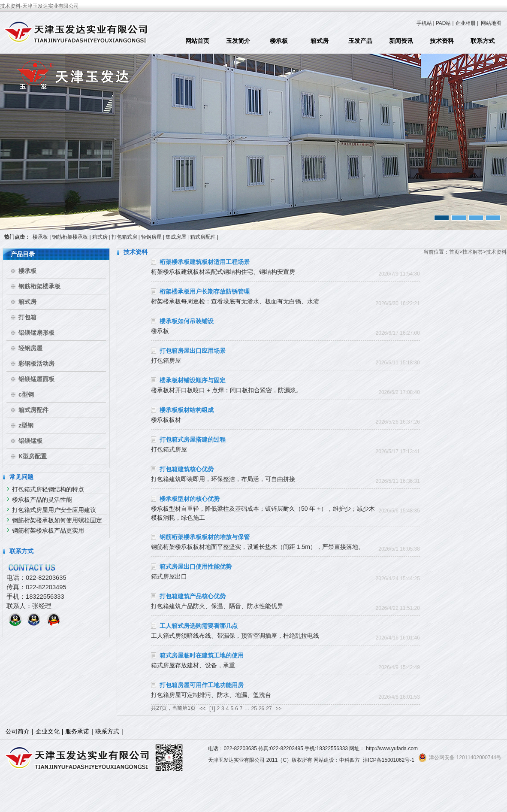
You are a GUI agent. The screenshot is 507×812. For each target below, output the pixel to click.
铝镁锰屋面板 (36, 379)
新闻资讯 (401, 41)
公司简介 (18, 731)
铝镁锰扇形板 (36, 333)
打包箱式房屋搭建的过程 (193, 439)
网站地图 (491, 23)
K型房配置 (33, 456)
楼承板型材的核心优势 (190, 499)
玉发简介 (238, 41)
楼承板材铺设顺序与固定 (193, 380)
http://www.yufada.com (392, 748)
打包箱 (27, 317)
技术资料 (442, 41)
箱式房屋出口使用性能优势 (196, 567)
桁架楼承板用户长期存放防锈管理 (205, 291)
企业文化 (48, 731)
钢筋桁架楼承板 (70, 237)
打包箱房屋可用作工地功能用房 (202, 685)
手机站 (424, 23)
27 (269, 709)
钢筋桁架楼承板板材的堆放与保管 (205, 537)
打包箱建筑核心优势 (187, 469)
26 (261, 709)
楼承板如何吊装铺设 (187, 321)
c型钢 (26, 394)
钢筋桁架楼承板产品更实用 (48, 530)
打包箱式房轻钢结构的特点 (48, 489)
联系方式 (483, 41)
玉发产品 (360, 41)
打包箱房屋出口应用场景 (193, 351)
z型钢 (26, 425)
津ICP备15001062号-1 (389, 760)
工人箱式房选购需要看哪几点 (199, 626)
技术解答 (473, 252)
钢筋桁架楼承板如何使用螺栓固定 (57, 520)
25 (254, 709)
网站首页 (197, 41)
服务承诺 (77, 731)
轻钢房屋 (151, 237)
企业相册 (465, 23)
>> (279, 709)
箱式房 (320, 41)
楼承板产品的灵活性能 (42, 500)
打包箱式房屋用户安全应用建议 (54, 510)
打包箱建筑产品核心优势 (193, 596)
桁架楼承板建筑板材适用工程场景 (205, 262)
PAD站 (444, 23)
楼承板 (279, 41)
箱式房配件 (203, 237)
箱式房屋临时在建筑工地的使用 (202, 655)
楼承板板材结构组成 (187, 410)
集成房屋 (176, 237)
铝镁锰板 (30, 441)
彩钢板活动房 (36, 364)
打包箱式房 (124, 237)
